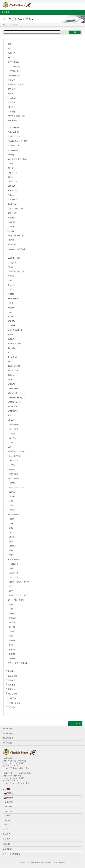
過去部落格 (13, 694)
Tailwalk (11, 348)
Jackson (11, 226)
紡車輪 (12, 469)
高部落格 (12, 685)
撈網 (11, 604)
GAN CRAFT (13, 204)
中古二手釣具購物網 (11, 854)
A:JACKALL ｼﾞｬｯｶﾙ (15, 136)
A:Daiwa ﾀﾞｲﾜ (13, 132)
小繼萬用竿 (14, 564)
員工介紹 (12, 57)
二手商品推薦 (13, 424)
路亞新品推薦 (13, 514)
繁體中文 (10, 793)
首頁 (10, 44)
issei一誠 (12, 222)
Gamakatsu (13, 199)
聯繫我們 (12, 89)
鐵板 (11, 550)
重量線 (12, 631)
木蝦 (11, 528)
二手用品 (13, 433)
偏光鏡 (12, 483)
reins (10, 312)
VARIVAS (12, 384)
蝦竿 (11, 591)
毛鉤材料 (13, 613)
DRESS (11, 177)
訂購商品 (12, 102)
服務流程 (12, 107)
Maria (10, 267)
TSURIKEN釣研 (14, 366)
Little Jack (12, 262)
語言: (6, 789)
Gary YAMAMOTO (15, 208)
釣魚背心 (13, 510)
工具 (10, 447)
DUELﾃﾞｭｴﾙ (13, 181)
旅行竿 (12, 568)
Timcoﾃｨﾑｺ (12, 357)
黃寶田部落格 (15, 703)
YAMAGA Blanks (15, 402)
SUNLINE (12, 339)
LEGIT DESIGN (14, 258)
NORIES (11, 276)
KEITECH (12, 240)
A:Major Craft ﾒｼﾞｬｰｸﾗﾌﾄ (18, 141)
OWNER (11, 289)
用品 (11, 505)
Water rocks (13, 388)
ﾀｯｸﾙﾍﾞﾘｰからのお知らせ (18, 663)
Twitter (7, 816)
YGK (10, 415)
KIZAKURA (12, 244)
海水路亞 (13, 532)
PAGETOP (76, 724)
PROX (10, 303)
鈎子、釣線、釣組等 (16, 600)
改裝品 (12, 492)
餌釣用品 (13, 649)
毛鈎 (11, 609)
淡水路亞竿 (14, 577)
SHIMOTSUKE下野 (15, 330)
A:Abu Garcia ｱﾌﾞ (15, 127)
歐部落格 (12, 680)
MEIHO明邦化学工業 (16, 271)
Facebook (8, 811)
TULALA (11, 375)
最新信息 (12, 689)
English (9, 798)
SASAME (11, 321)
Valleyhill (12, 379)
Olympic (11, 285)
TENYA (12, 519)
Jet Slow (11, 231)
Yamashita (12, 406)
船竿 (11, 586)
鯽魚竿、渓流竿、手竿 (18, 595)
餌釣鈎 (12, 654)
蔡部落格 (13, 698)
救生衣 (12, 496)
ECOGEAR (12, 186)
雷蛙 (11, 555)
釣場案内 (12, 671)
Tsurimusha (13, 370)
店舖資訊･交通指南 (16, 84)
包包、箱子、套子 (16, 487)
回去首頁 (6, 825)
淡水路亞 (13, 537)
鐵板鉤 (12, 640)
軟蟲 (11, 541)
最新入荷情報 (7, 728)
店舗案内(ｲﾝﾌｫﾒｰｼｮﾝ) (16, 451)
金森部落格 (13, 676)
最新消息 (12, 93)
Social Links (7, 807)
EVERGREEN (13, 190)
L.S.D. (10, 253)
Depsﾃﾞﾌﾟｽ (12, 172)
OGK (10, 280)
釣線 (11, 636)
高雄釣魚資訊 (15, 75)
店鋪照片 (12, 53)
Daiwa (11, 163)
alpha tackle (13, 150)
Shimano (12, 325)
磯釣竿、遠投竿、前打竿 (19, 582)
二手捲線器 (14, 429)
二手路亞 (13, 442)
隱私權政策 (13, 120)
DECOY (11, 168)
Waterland (12, 393)
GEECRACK (12, 213)
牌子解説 (12, 707)
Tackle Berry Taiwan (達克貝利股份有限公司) (40, 862)
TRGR (10, 361)
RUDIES (11, 316)
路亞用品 (13, 622)
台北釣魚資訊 (15, 66)
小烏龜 (12, 465)
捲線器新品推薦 (14, 456)
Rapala (11, 307)
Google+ (8, 820)
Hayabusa (12, 217)
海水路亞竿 (14, 573)
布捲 (11, 523)
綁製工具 (13, 618)
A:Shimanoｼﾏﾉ (14, 145)
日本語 (9, 802)
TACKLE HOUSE (14, 343)
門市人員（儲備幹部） (17, 116)
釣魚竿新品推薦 (14, 559)
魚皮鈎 (12, 658)
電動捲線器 (14, 474)
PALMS (11, 294)
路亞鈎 (12, 627)
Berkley (11, 154)
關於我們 (12, 80)
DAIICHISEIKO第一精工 (17, 159)
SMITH (11, 334)
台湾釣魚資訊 (13, 62)
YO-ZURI (12, 420)
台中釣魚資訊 (15, 71)
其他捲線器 (14, 460)
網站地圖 (6, 844)
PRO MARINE (13, 298)
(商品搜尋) (12, 98)
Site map (12, 111)
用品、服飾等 (13, 478)
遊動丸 (12, 546)
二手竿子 (13, 438)
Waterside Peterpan (16, 397)
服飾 (11, 501)
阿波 (11, 645)
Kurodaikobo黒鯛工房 (17, 249)
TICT (10, 352)
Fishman (12, 195)
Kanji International (16, 235)
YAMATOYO (13, 411)
